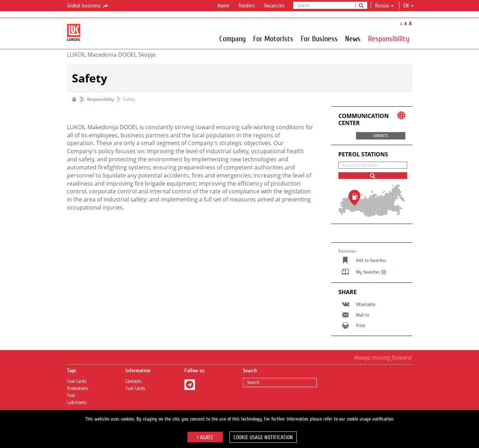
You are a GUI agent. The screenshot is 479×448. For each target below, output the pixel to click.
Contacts (134, 381)
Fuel (71, 396)
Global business (88, 6)
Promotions (78, 388)
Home (223, 6)
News (353, 38)
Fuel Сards (77, 381)
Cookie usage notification (263, 437)
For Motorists (273, 38)
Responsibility (389, 38)
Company (232, 38)
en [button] (409, 6)
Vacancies (274, 6)
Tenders (247, 6)
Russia (384, 6)
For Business (319, 38)
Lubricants (77, 403)
